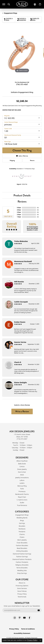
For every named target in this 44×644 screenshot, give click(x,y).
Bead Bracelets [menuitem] (22, 548)
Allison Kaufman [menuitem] (22, 461)
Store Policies (22, 591)
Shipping (12, 160)
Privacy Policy (22, 594)
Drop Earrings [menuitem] (22, 573)
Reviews (22, 201)
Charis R (18, 362)
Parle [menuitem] (22, 489)
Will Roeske (19, 282)
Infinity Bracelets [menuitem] (22, 551)
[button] (9, 4)
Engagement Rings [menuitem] (22, 515)
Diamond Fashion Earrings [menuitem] (22, 554)
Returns (32, 160)
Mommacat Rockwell (23, 261)
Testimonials (22, 597)
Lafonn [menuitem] (22, 480)
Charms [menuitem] (22, 534)
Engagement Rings (11, 13)
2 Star (19, 215)
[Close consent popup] (40, 640)
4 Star (19, 210)
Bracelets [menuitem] (22, 526)
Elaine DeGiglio (20, 383)
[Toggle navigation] (4, 4)
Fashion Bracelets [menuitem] (22, 545)
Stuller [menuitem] (22, 503)
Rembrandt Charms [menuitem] (22, 494)
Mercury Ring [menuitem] (22, 486)
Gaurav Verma (20, 342)
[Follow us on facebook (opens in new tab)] (29, 618)
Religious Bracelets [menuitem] (22, 565)
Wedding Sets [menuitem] (22, 570)
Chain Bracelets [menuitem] (22, 543)
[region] (22, 54)
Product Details (22, 195)
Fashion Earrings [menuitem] (22, 557)
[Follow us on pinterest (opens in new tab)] (20, 618)
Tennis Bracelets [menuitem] (22, 568)
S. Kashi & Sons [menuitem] (22, 500)
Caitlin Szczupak (21, 302)
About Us (22, 583)
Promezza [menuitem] (22, 491)
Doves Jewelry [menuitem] (22, 469)
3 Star (19, 212)
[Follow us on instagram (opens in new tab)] (15, 618)
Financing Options (22, 586)
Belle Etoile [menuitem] (22, 464)
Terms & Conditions (28, 629)
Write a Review (22, 411)
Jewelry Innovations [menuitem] (22, 478)
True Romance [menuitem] (22, 505)
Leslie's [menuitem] (22, 483)
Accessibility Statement (22, 633)
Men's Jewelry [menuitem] (22, 540)
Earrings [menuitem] (22, 523)
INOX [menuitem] (22, 475)
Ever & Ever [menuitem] (22, 472)
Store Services (22, 588)
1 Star (19, 217)
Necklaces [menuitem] (22, 529)
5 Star (19, 208)
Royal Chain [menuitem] (22, 497)
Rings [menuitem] (22, 520)
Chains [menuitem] (22, 537)
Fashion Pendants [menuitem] (22, 562)
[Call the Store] (22, 439)
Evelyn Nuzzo (20, 322)
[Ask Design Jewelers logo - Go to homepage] (22, 4)
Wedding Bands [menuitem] (22, 518)
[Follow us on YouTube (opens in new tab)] (25, 618)
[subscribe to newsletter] (39, 610)
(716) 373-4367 (22, 84)
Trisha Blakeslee (21, 241)
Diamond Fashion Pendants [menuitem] (22, 559)
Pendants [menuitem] (22, 532)
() (38, 208)
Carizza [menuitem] (22, 466)
